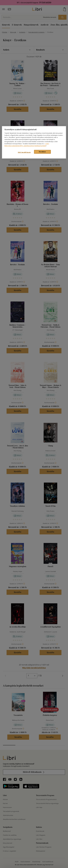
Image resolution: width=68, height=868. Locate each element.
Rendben (42, 152)
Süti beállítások (24, 152)
